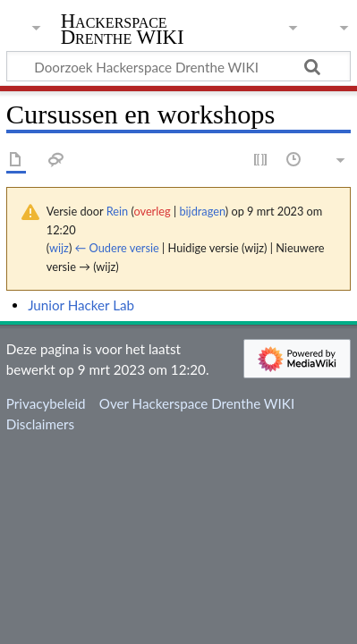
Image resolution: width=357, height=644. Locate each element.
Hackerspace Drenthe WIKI (123, 31)
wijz (59, 248)
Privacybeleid (46, 403)
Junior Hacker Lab (81, 305)
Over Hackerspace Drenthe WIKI (197, 403)
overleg (152, 211)
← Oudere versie (117, 248)
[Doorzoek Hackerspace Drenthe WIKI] (178, 66)
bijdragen (202, 211)
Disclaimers (40, 424)
